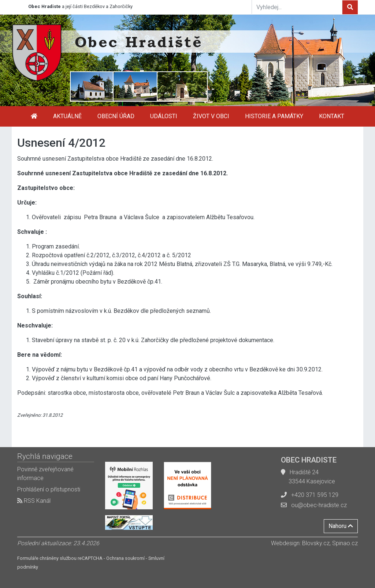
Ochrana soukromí (125, 558)
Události (164, 116)
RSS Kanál (34, 501)
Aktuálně (67, 116)
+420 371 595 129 (315, 495)
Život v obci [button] (211, 116)
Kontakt (332, 116)
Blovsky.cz (316, 543)
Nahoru (341, 526)
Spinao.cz (345, 543)
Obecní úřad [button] (116, 116)
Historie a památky (274, 116)
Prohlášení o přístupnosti (49, 489)
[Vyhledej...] (297, 7)
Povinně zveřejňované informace (45, 474)
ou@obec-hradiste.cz (319, 505)
